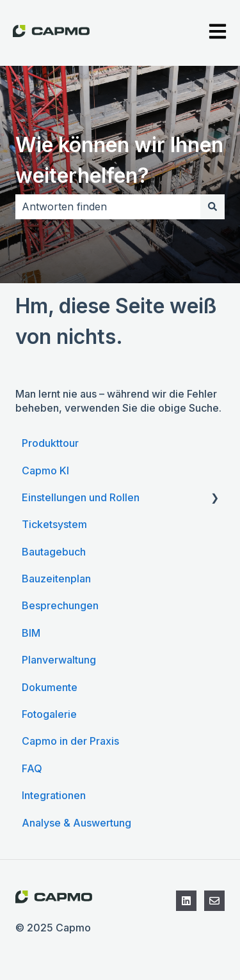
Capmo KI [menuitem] (45, 471)
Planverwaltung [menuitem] (59, 660)
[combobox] (108, 206)
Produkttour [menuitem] (50, 443)
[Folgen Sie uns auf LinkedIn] (186, 901)
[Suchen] (212, 206)
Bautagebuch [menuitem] (54, 552)
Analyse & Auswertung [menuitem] (76, 823)
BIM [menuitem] (31, 633)
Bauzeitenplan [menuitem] (56, 579)
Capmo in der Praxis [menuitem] (70, 741)
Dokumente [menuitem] (50, 687)
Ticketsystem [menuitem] (54, 524)
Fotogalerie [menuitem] (49, 714)
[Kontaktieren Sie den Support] (214, 901)
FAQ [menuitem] (32, 768)
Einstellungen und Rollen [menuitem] (81, 497)
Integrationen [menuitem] (54, 795)
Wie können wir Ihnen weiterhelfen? (119, 160)
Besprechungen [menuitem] (60, 605)
